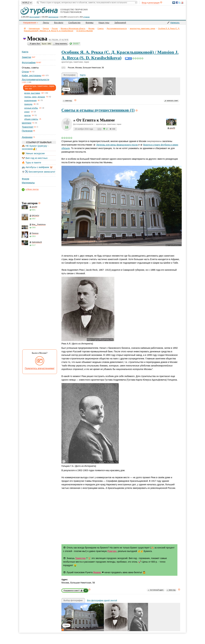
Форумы (90, 23)
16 (67, 127)
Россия (55, 28)
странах (86, 17)
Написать (175, 23)
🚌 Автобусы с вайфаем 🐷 (37, 167)
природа (28, 104)
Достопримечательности (117, 28)
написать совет (172, 101)
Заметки (26, 57)
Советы (101, 28)
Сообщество (74, 23)
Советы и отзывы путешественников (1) (98, 110)
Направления (34, 28)
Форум (26, 179)
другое (27, 115)
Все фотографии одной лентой (102, 600)
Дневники (27, 137)
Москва (91, 28)
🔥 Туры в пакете (31, 162)
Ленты (46, 23)
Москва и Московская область (73, 28)
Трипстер (80, 558)
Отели (25, 72)
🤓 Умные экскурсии (33, 153)
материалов (53, 17)
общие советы (31, 119)
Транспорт (28, 127)
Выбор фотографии (73, 600)
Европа (46, 28)
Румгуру (112, 551)
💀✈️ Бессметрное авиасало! (38, 172)
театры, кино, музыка (34, 97)
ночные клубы (31, 108)
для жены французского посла (115, 145)
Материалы (28, 183)
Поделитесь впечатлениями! (40, 368)
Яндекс (97, 572)
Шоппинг (27, 123)
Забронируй (120, 23)
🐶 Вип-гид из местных (35, 158)
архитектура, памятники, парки (142, 28)
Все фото (59, 23)
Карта (25, 52)
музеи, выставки (32, 93)
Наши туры (104, 23)
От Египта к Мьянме (85, 31)
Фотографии (29, 62)
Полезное (27, 131)
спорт (27, 112)
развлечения (30, 100)
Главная (25, 28)
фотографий (34, 17)
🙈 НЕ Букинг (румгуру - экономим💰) (35, 147)
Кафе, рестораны (32, 75)
